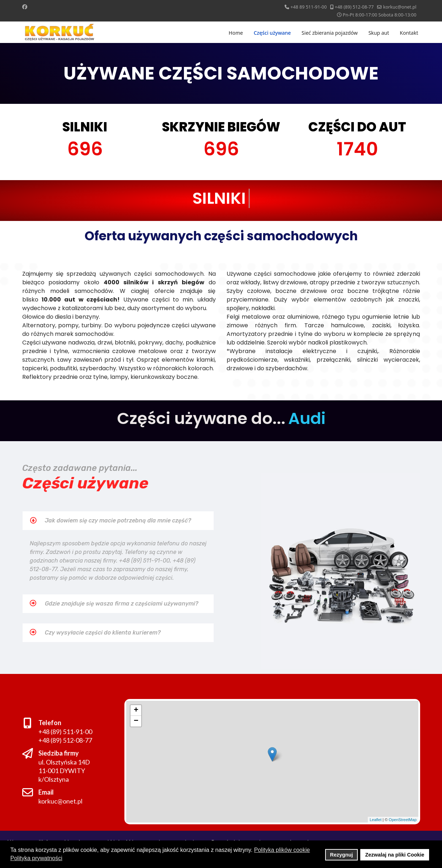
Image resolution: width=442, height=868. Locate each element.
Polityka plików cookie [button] (282, 850)
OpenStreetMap (401, 819)
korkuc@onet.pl (400, 7)
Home (236, 33)
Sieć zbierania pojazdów (329, 33)
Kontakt (409, 33)
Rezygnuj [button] (342, 855)
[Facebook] (25, 7)
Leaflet (374, 819)
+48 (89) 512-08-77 (354, 7)
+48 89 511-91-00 (308, 7)
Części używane (272, 33)
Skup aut (379, 33)
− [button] (135, 721)
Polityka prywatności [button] (36, 858)
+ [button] (135, 710)
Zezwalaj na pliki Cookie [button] (395, 855)
